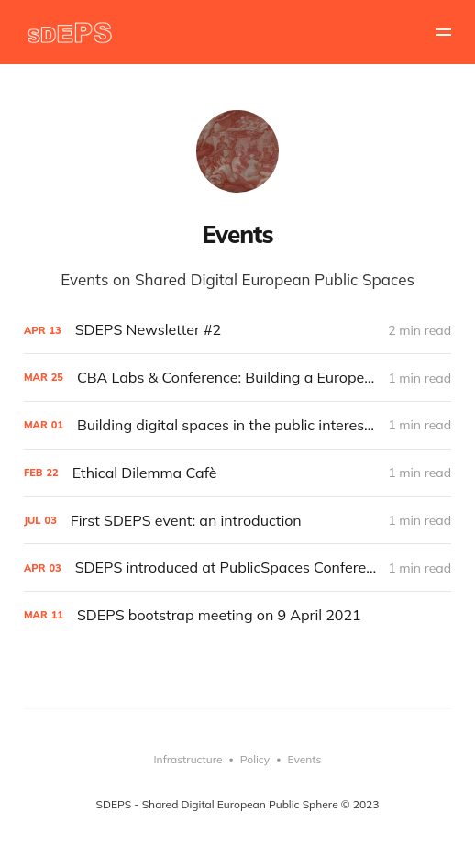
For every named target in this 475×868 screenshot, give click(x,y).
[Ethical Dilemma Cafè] (237, 473)
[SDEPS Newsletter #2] (237, 330)
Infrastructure (188, 759)
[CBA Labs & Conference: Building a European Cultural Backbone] (237, 378)
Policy (255, 759)
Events (305, 759)
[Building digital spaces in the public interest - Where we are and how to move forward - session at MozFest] (237, 425)
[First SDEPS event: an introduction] (237, 521)
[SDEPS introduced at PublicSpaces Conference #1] (237, 568)
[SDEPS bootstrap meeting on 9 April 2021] (237, 615)
